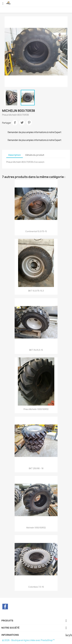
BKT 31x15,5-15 (36, 350)
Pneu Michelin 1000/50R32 (36, 409)
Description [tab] (15, 155)
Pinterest (29, 123)
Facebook (5, 607)
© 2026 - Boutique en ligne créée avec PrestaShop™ (28, 640)
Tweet (22, 123)
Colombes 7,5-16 (36, 587)
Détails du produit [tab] (35, 155)
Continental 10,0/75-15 (36, 231)
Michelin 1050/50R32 (36, 528)
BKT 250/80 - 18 (36, 468)
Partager (15, 123)
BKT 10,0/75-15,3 (36, 291)
